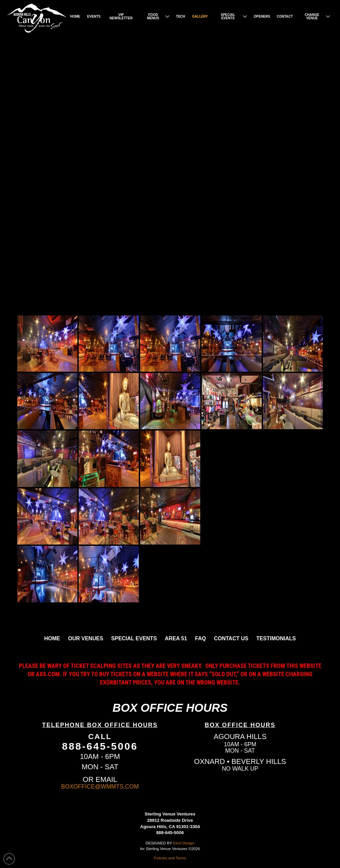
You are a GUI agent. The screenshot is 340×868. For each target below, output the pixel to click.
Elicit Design (184, 843)
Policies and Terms (170, 858)
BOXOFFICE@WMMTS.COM (100, 787)
